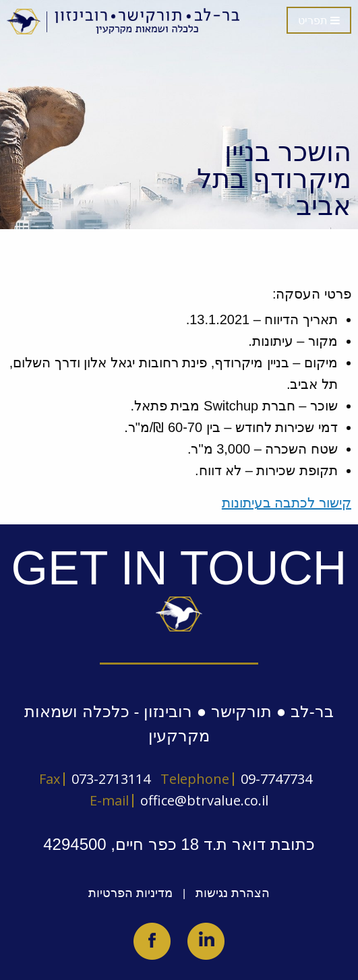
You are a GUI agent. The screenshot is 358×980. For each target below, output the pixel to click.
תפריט (319, 21)
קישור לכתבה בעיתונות (287, 503)
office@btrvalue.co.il (204, 800)
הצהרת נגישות (233, 893)
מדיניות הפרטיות (130, 893)
